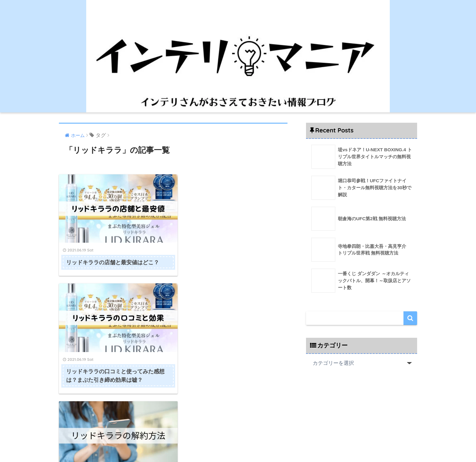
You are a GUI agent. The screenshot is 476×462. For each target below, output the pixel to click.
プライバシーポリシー (275, 444)
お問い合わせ (235, 444)
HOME (238, 431)
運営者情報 (206, 444)
